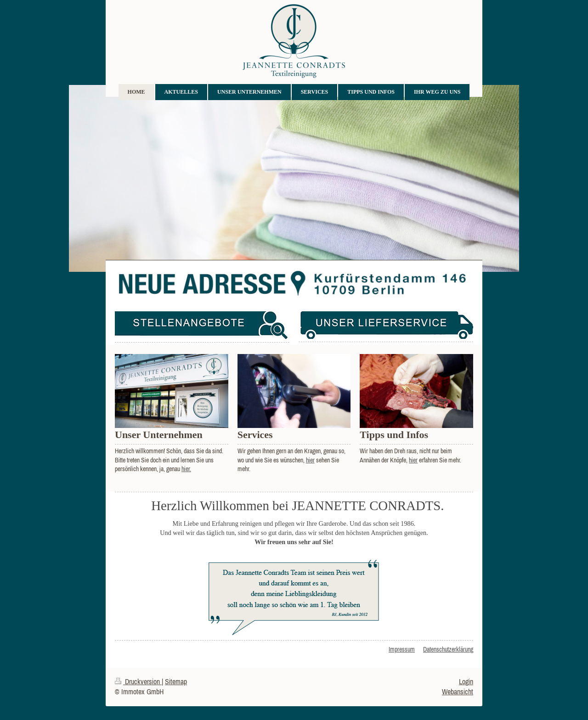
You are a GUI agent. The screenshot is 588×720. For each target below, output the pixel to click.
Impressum (402, 649)
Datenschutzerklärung (448, 649)
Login (466, 681)
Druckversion (138, 681)
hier (310, 460)
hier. (186, 469)
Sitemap (176, 681)
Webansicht (458, 692)
